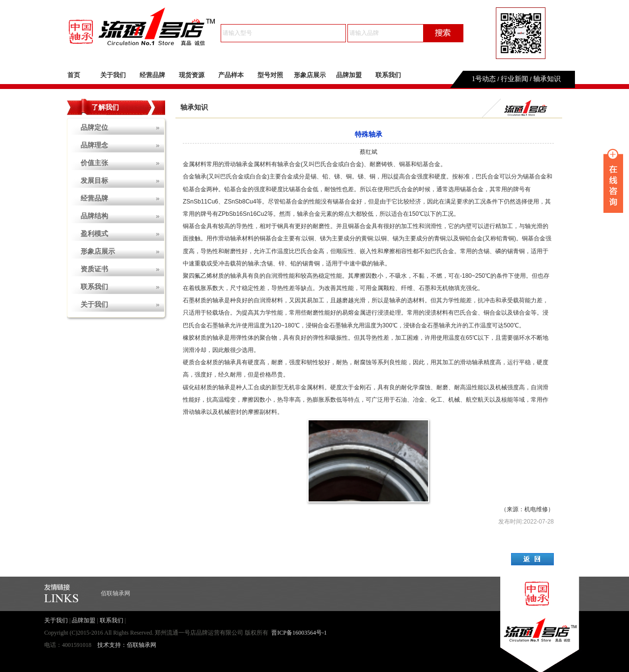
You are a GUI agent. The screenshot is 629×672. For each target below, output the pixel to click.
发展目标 (94, 181)
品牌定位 (94, 128)
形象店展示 (310, 75)
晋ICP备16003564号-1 (299, 633)
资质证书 (94, 269)
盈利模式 (94, 234)
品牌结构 (94, 216)
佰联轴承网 (115, 593)
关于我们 (113, 75)
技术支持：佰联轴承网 (127, 645)
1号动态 (484, 79)
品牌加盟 (349, 75)
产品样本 (231, 75)
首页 (74, 75)
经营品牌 (152, 75)
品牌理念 (94, 145)
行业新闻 (515, 79)
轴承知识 (547, 79)
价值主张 (94, 163)
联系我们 (388, 75)
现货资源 (192, 75)
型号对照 (270, 75)
